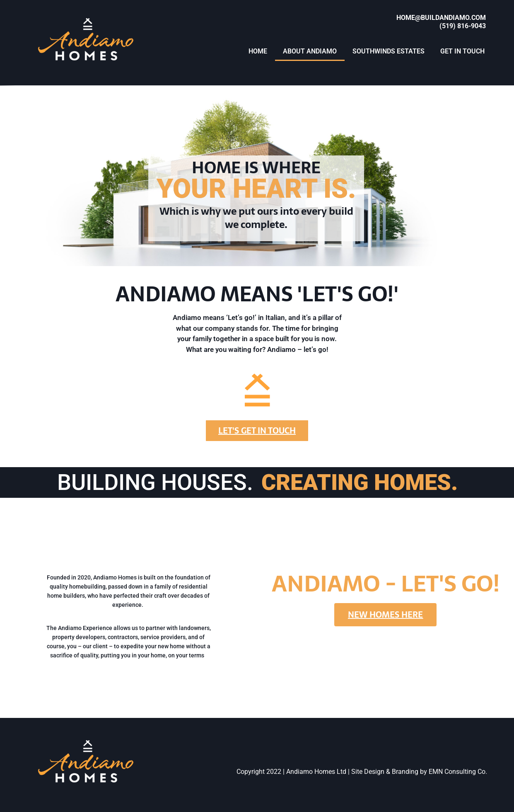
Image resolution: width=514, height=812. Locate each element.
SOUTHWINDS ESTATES (389, 51)
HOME (258, 51)
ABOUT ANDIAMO (310, 51)
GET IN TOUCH (462, 51)
